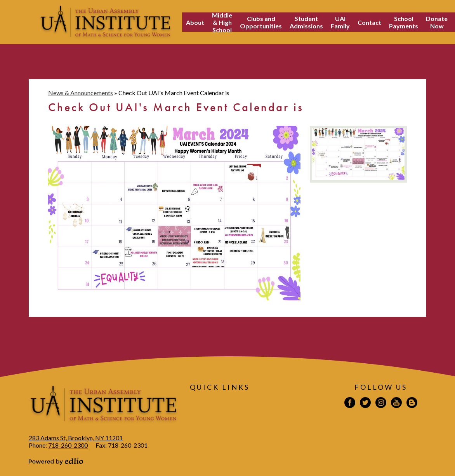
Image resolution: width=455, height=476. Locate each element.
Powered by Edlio (56, 461)
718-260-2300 (68, 445)
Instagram (381, 404)
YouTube (396, 404)
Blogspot (412, 404)
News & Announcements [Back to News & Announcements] (81, 93)
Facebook (350, 404)
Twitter (365, 404)
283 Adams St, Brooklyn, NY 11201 (76, 438)
